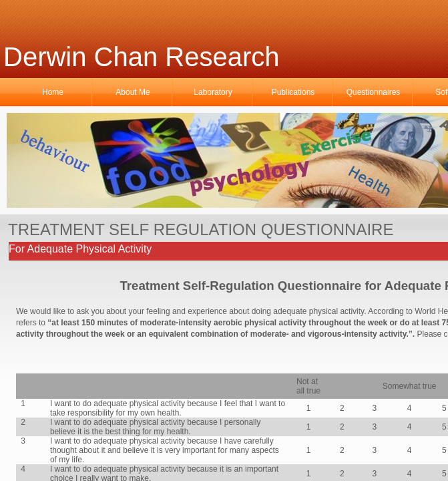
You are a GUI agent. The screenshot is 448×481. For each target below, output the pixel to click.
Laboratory (213, 92)
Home (53, 92)
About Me (133, 92)
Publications (293, 92)
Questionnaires (374, 92)
